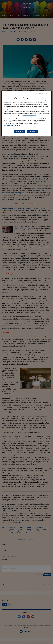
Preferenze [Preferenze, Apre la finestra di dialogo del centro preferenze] (20, 131)
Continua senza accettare (43, 93)
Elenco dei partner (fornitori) (12, 125)
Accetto (32, 131)
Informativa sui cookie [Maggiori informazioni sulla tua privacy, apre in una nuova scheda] (29, 115)
